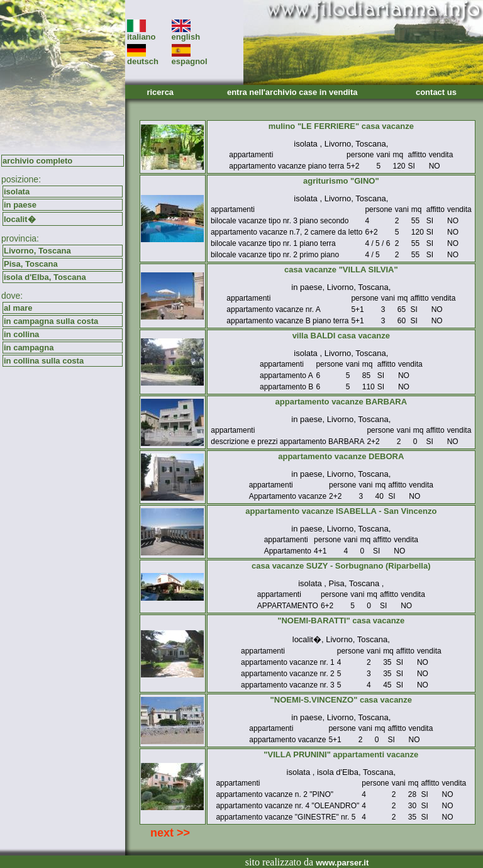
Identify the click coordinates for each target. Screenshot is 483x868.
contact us (436, 92)
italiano (142, 33)
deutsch (143, 58)
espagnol (190, 58)
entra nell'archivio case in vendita (292, 92)
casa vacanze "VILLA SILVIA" (341, 270)
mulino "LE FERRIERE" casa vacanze (341, 126)
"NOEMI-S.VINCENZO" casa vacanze (341, 700)
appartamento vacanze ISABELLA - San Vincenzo (341, 511)
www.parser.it (342, 863)
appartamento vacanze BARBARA (341, 402)
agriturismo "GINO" (341, 181)
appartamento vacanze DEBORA (341, 456)
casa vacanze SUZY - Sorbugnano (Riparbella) (341, 566)
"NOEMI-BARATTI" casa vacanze (341, 620)
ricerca (160, 92)
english (186, 33)
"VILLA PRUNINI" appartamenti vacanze (341, 754)
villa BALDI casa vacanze (341, 336)
